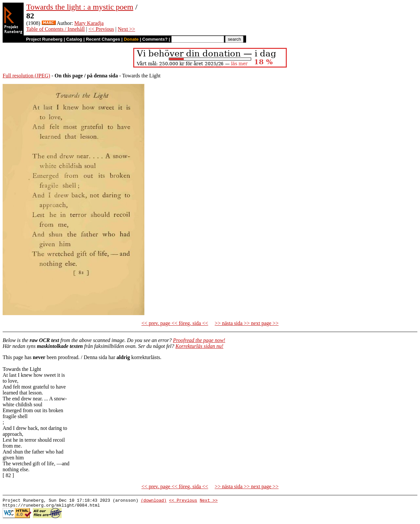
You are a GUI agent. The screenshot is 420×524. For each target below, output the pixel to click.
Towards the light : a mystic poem (80, 7)
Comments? (155, 39)
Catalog (74, 39)
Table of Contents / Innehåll (55, 29)
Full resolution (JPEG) (26, 76)
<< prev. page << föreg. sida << (175, 323)
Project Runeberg (44, 39)
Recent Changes (103, 39)
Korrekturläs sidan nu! (199, 346)
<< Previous (101, 29)
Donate (131, 39)
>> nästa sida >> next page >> (247, 323)
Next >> (126, 29)
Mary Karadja (89, 23)
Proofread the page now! (199, 340)
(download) (154, 501)
